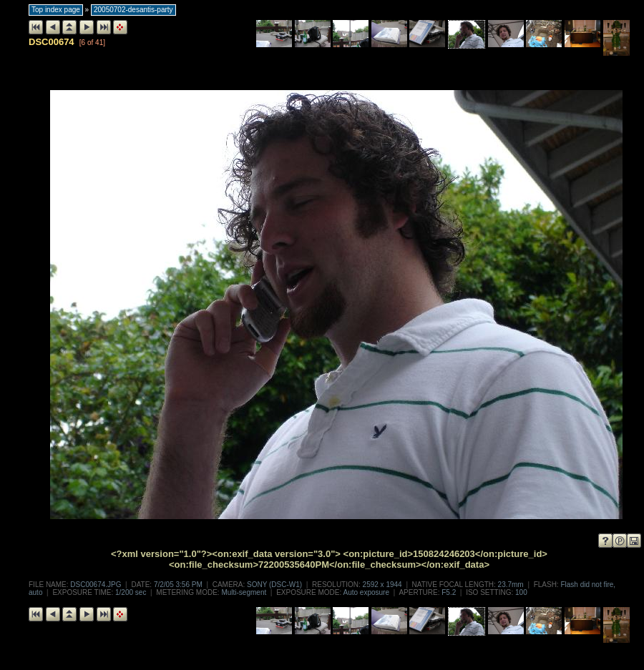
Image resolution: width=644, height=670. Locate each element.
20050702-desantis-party (133, 10)
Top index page (56, 10)
